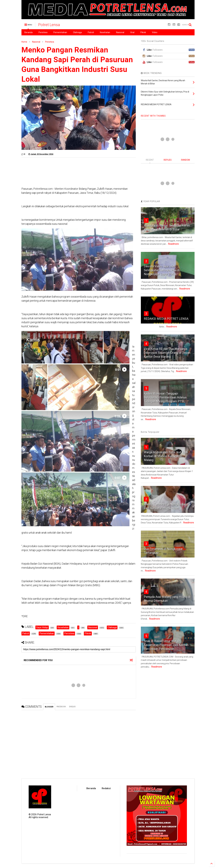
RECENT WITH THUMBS (153, 116)
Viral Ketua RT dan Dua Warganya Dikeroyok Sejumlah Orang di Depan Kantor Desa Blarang (167, 353)
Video (155, 32)
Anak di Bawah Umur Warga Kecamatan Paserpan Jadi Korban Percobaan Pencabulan (166, 645)
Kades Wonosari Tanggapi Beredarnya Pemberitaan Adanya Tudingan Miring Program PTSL (165, 397)
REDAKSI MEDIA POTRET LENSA (166, 319)
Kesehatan (105, 32)
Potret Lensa (49, 25)
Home (24, 42)
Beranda (28, 32)
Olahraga (77, 32)
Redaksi (106, 788)
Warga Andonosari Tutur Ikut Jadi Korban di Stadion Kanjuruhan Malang (166, 456)
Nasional (120, 32)
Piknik (143, 32)
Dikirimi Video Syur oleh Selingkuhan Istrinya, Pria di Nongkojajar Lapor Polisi (162, 270)
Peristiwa (43, 32)
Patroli (91, 32)
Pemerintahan (60, 32)
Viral (132, 32)
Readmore (173, 244)
